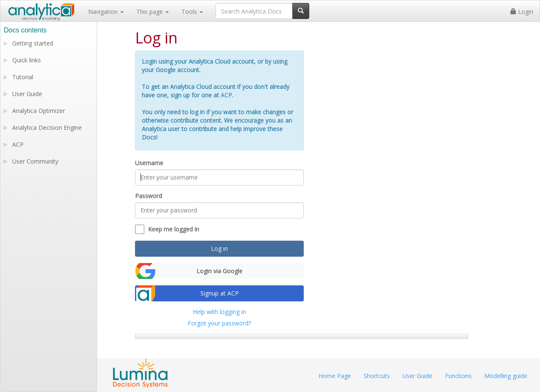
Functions (458, 376)
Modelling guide (506, 376)
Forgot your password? (219, 323)
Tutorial (23, 77)
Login (522, 12)
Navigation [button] (106, 12)
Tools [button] (192, 12)
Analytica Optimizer (39, 111)
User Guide (27, 94)
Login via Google (220, 271)
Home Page (335, 376)
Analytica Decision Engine (47, 128)
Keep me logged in (174, 229)
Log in (219, 248)
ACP (226, 95)
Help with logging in (219, 312)
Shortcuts (377, 376)
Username (149, 163)
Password (148, 196)
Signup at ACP (220, 293)
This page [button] (153, 12)
